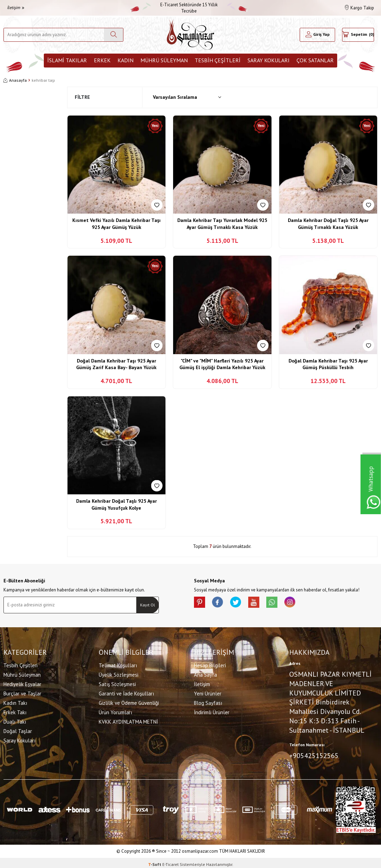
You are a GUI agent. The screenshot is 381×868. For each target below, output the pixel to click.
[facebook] (222, 604)
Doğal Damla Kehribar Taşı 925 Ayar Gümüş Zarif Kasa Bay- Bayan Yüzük (116, 364)
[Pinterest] (201, 604)
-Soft (155, 861)
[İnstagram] (305, 604)
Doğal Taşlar (18, 730)
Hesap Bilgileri (210, 664)
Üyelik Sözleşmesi (119, 673)
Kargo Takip (359, 8)
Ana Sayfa (205, 673)
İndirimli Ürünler (212, 711)
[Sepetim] (358, 35)
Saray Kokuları (269, 60)
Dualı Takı (15, 720)
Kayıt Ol (148, 605)
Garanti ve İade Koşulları (126, 692)
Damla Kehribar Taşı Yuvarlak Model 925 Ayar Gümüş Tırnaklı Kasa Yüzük (222, 224)
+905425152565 (314, 754)
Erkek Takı (15, 711)
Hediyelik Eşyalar (22, 683)
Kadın (125, 60)
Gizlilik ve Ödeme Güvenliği (129, 702)
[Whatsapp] (284, 604)
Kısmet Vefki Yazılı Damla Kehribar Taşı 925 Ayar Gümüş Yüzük (116, 224)
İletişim (16, 7)
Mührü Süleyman (164, 60)
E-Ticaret (171, 861)
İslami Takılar (67, 60)
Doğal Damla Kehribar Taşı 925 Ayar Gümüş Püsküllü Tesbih (328, 364)
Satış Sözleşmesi (117, 683)
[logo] (190, 35)
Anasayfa (15, 80)
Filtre (82, 97)
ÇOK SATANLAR (315, 60)
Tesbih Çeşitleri (218, 60)
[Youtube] (264, 604)
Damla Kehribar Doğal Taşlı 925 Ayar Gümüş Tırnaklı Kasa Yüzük (328, 224)
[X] (243, 604)
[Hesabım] (317, 35)
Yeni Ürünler (208, 692)
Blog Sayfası (208, 702)
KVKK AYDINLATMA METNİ (128, 720)
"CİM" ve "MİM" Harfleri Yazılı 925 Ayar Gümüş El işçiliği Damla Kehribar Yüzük (222, 364)
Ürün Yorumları (115, 711)
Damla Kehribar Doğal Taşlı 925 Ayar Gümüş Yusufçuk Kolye (116, 504)
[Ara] (114, 35)
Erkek (102, 60)
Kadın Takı (15, 702)
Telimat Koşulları (118, 664)
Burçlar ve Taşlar (22, 692)
